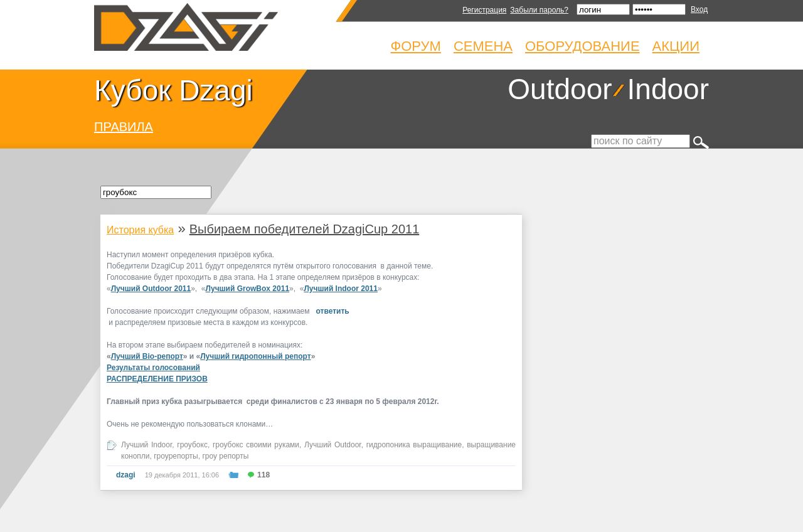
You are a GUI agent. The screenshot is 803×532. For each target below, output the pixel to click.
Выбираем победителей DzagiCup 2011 (305, 229)
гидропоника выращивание (414, 445)
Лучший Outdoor (333, 445)
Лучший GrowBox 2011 (248, 289)
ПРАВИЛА (124, 127)
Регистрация (484, 10)
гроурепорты (176, 456)
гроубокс (192, 445)
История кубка (140, 230)
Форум (416, 46)
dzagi (126, 475)
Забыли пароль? (539, 10)
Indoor (668, 89)
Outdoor (560, 89)
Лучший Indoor (146, 445)
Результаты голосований (153, 368)
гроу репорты (225, 456)
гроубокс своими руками (256, 445)
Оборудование (582, 46)
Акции (676, 46)
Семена (483, 46)
